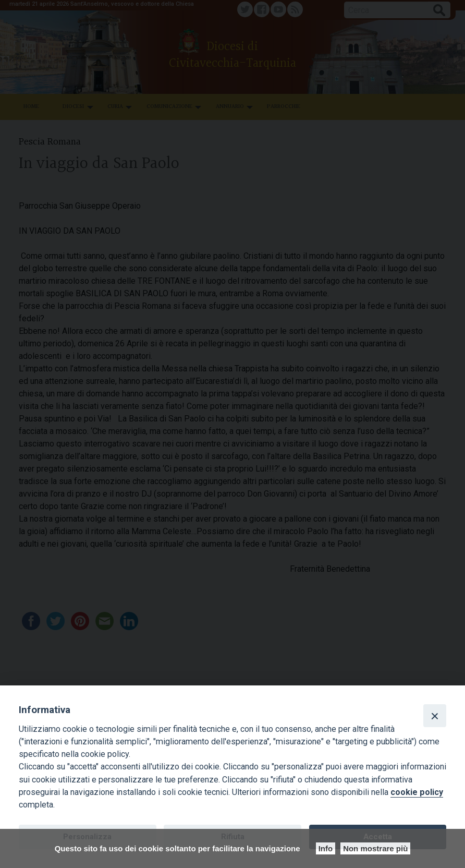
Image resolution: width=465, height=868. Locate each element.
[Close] (435, 716)
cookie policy (417, 792)
